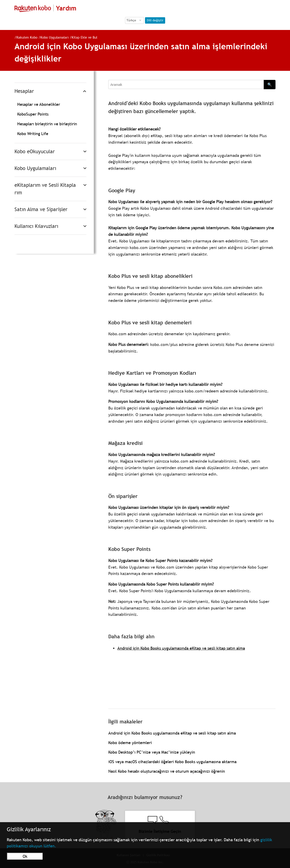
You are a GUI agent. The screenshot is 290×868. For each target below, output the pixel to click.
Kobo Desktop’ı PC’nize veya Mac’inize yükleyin (152, 752)
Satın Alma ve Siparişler (41, 209)
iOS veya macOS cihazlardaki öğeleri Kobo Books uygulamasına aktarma (172, 762)
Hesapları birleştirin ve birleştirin (47, 124)
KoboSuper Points (33, 114)
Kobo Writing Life (33, 134)
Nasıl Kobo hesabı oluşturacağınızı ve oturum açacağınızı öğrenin (167, 771)
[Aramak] (186, 84)
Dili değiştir (155, 20)
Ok (25, 856)
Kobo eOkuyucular (35, 152)
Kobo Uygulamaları (54, 37)
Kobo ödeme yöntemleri (130, 743)
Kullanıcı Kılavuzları (36, 226)
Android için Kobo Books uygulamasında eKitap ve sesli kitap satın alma (181, 648)
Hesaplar (24, 91)
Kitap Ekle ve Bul (84, 37)
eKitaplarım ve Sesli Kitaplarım (45, 189)
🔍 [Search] (270, 84)
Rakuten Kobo (27, 37)
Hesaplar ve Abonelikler (39, 104)
